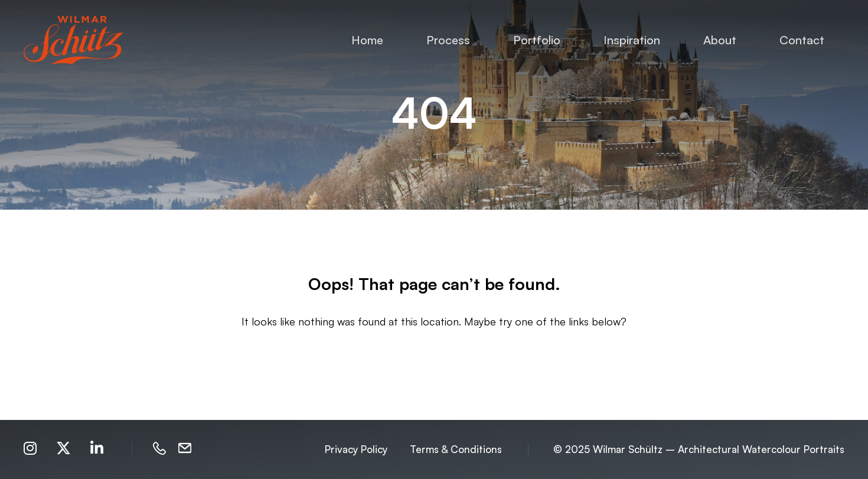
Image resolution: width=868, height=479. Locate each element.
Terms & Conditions (456, 449)
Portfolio (537, 40)
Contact (802, 40)
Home (367, 40)
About (720, 40)
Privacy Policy (356, 449)
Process (448, 40)
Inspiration (632, 40)
